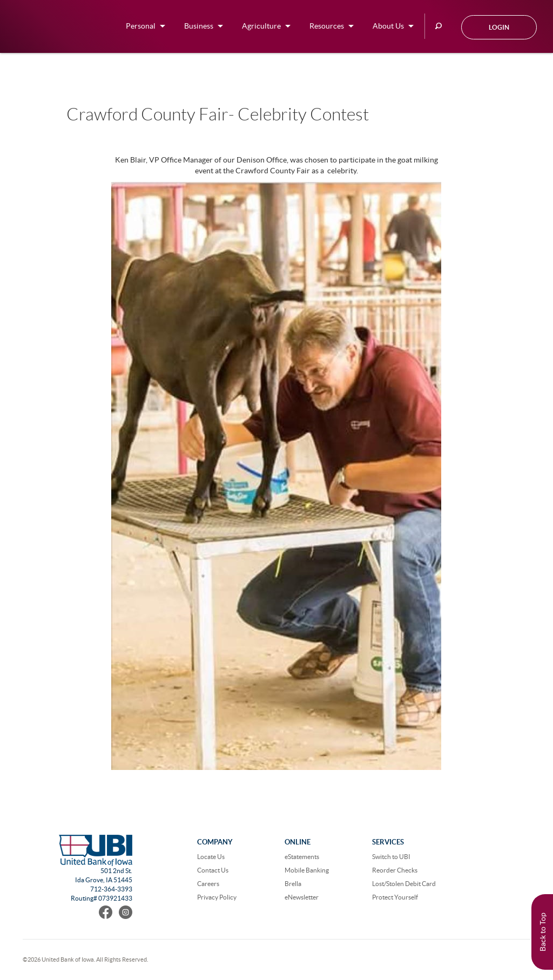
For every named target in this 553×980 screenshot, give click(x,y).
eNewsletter (302, 897)
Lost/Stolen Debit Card (404, 884)
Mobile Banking (307, 870)
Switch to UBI (391, 857)
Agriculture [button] (261, 26)
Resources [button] (327, 26)
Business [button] (199, 26)
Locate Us (211, 857)
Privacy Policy (217, 897)
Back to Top (543, 932)
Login (499, 27)
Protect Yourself (395, 897)
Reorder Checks (395, 870)
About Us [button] (388, 26)
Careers (208, 884)
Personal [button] (141, 26)
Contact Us (213, 870)
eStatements (302, 857)
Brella (293, 884)
